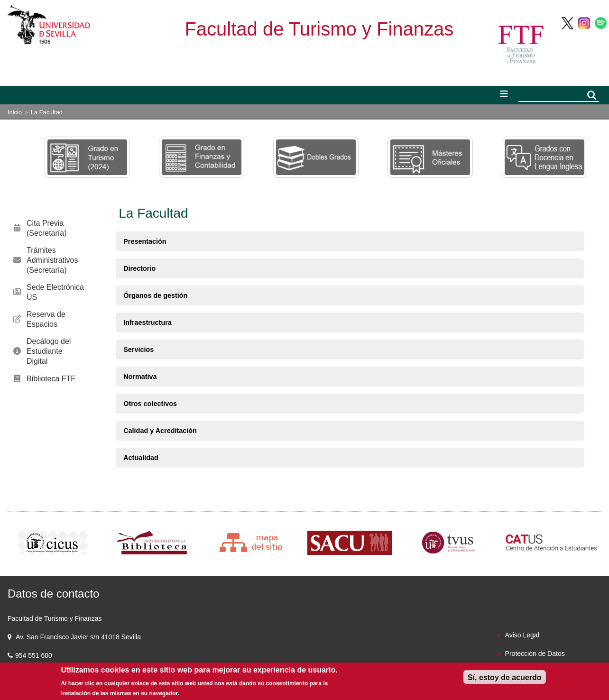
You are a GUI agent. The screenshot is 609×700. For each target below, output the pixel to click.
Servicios (138, 350)
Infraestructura (148, 322)
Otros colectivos (150, 404)
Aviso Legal (522, 635)
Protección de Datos (535, 654)
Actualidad (141, 458)
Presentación (145, 241)
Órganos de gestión (155, 295)
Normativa (140, 377)
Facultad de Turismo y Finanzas (319, 29)
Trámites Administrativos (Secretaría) (52, 260)
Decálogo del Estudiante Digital (49, 351)
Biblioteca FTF (51, 379)
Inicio (15, 112)
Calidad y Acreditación (160, 431)
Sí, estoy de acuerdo (505, 677)
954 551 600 (35, 655)
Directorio (139, 268)
